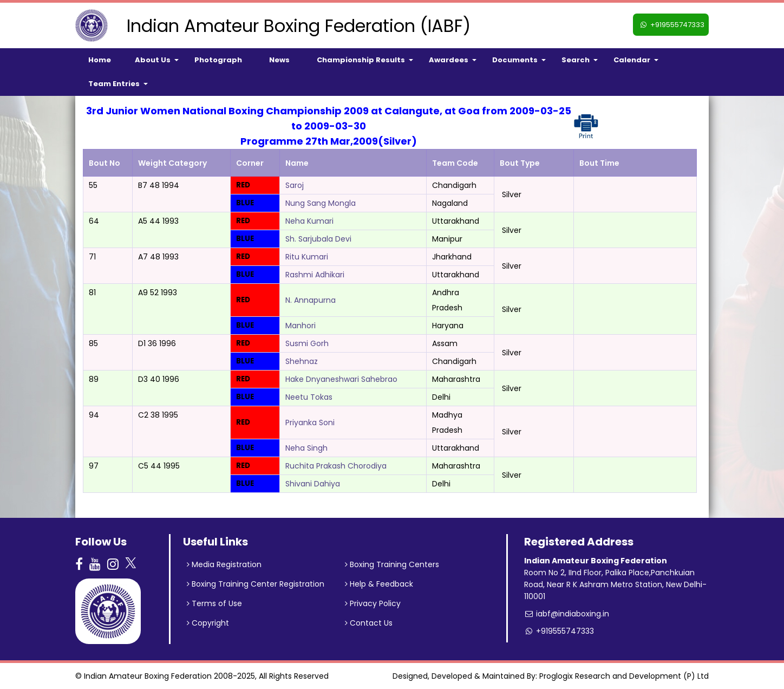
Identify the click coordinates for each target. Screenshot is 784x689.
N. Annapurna (311, 300)
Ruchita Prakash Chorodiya (336, 466)
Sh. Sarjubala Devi (318, 239)
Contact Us (369, 623)
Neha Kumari (309, 221)
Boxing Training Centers (392, 564)
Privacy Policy (373, 603)
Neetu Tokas (309, 397)
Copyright (208, 623)
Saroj (295, 185)
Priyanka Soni (310, 422)
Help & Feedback (379, 584)
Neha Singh (306, 448)
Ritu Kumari (307, 257)
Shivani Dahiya (313, 484)
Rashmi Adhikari (315, 275)
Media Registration (224, 564)
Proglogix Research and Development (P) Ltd (624, 676)
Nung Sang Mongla (321, 203)
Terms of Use (214, 603)
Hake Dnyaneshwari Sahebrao (341, 379)
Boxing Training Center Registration (256, 584)
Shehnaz (302, 361)
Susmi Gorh (307, 343)
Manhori (300, 326)
